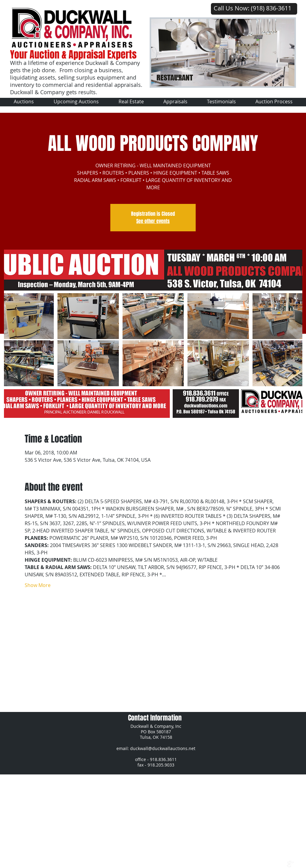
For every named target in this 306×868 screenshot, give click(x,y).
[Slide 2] (184, 78)
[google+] (290, 864)
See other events (153, 221)
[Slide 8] (216, 78)
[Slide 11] (242, 78)
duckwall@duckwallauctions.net (163, 748)
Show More (38, 585)
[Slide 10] (229, 78)
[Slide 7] (236, 78)
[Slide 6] (191, 78)
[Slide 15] (268, 78)
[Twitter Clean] (280, 864)
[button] (76, 102)
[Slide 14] (261, 78)
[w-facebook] (269, 864)
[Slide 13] (255, 78)
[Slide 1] (178, 78)
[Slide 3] (197, 78)
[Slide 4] (204, 78)
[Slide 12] (248, 78)
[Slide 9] (223, 78)
